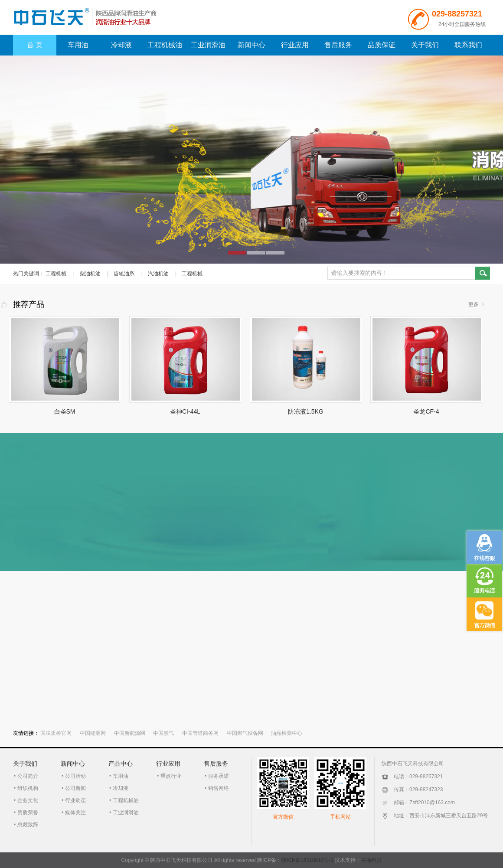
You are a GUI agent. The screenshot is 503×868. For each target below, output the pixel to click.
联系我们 (468, 45)
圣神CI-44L (185, 411)
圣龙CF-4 (426, 411)
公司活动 (75, 776)
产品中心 (121, 764)
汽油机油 (158, 274)
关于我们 (425, 45)
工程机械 (56, 274)
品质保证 (382, 45)
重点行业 (171, 776)
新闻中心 (251, 45)
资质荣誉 (28, 813)
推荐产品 (29, 304)
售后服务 (338, 45)
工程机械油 (165, 45)
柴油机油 (90, 274)
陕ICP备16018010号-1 (307, 860)
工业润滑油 (208, 45)
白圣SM (65, 411)
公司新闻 (75, 788)
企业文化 (28, 800)
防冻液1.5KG (306, 411)
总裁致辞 (28, 825)
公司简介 (28, 776)
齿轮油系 (124, 274)
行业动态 (75, 800)
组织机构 (28, 788)
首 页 (35, 45)
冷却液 (121, 45)
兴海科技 (372, 860)
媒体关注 (75, 813)
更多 (474, 304)
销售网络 (219, 788)
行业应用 (295, 45)
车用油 (78, 45)
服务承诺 (219, 776)
